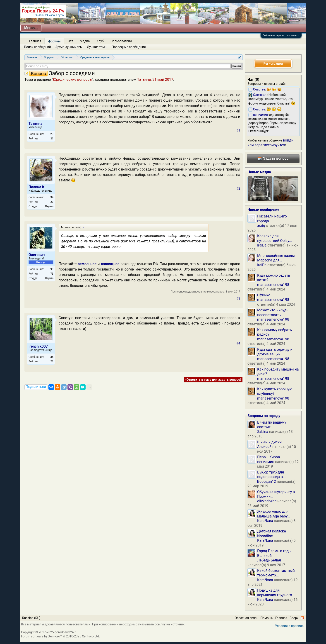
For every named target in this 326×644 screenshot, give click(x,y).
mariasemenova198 (273, 285)
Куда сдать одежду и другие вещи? (275, 352)
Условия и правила (289, 626)
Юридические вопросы (73, 79)
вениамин (266, 462)
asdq (261, 226)
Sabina (263, 432)
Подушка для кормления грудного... (276, 593)
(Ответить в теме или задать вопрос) (213, 380)
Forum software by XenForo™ (60, 636)
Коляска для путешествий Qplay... (274, 238)
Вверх (294, 618)
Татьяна (144, 79)
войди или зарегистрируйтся (270, 143)
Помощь (267, 618)
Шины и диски (269, 442)
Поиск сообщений (37, 47)
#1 (239, 130)
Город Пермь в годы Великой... (274, 553)
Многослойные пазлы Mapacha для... (276, 258)
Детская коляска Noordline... (272, 533)
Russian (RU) (31, 618)
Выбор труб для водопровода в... (271, 474)
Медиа (85, 41)
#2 (239, 188)
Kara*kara (265, 521)
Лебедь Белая (269, 560)
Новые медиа (259, 172)
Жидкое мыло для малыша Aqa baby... (274, 514)
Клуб (100, 41)
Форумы (54, 41)
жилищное (110, 264)
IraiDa (262, 245)
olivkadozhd (267, 501)
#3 (239, 298)
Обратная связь (246, 618)
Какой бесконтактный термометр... (276, 573)
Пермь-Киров (268, 457)
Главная (35, 41)
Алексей (264, 447)
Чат (70, 41)
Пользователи (121, 41)
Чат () (253, 79)
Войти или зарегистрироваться (281, 35)
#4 (239, 343)
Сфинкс (264, 295)
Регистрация (273, 63)
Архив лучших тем (69, 47)
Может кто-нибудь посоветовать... (273, 312)
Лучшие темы (97, 47)
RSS (302, 618)
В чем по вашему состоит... (272, 425)
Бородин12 (267, 482)
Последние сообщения (129, 47)
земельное (87, 264)
